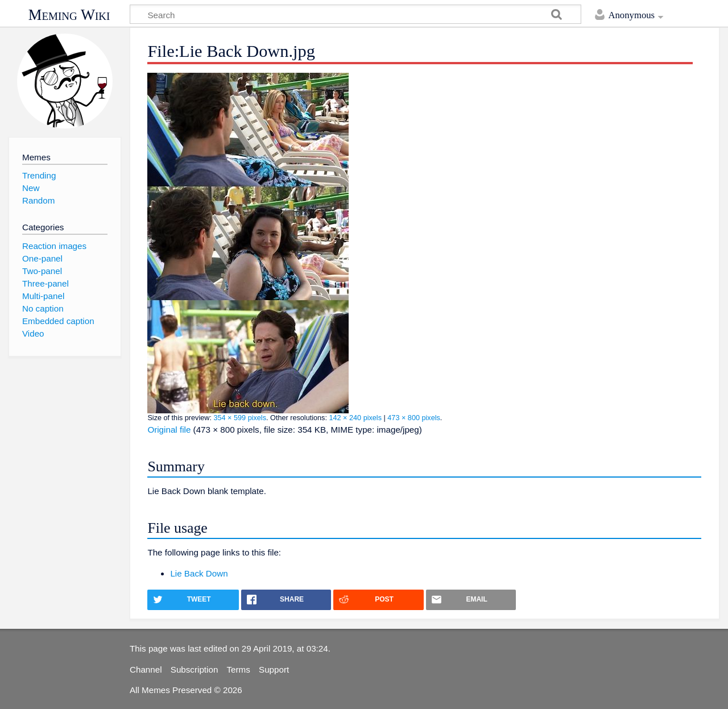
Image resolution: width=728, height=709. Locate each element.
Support (274, 669)
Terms (239, 669)
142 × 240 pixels (355, 418)
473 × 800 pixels (414, 418)
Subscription (195, 669)
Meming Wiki (69, 15)
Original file (169, 430)
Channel (146, 669)
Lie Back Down (199, 573)
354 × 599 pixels (240, 418)
